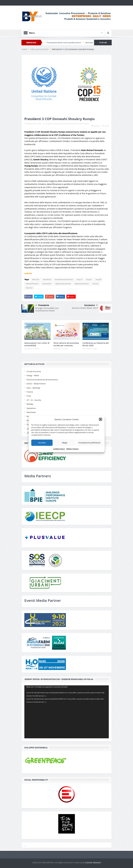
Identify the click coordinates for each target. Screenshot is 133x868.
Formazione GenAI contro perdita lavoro (66, 43)
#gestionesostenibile (63, 284)
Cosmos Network (93, 863)
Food (29, 396)
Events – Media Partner (36, 384)
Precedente (42, 305)
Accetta (42, 443)
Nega (65, 443)
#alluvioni (36, 280)
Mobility (30, 404)
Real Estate (31, 412)
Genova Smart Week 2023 (85, 308)
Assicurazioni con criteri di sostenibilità (37, 344)
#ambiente (47, 280)
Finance (30, 392)
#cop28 (98, 280)
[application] (67, 712)
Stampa (96, 126)
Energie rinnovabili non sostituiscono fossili (47, 309)
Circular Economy (52, 124)
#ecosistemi (47, 284)
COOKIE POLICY (59, 449)
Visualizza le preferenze (89, 443)
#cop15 (80, 280)
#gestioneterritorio (82, 284)
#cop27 (89, 280)
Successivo (91, 305)
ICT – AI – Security (34, 400)
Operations (31, 408)
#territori (29, 288)
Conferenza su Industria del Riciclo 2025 (96, 344)
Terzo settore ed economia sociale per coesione (66, 344)
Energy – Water (33, 375)
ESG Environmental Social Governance (74, 124)
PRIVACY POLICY (73, 449)
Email (105, 126)
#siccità (95, 284)
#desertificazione (32, 284)
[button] (100, 419)
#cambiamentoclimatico (64, 280)
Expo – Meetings (33, 388)
